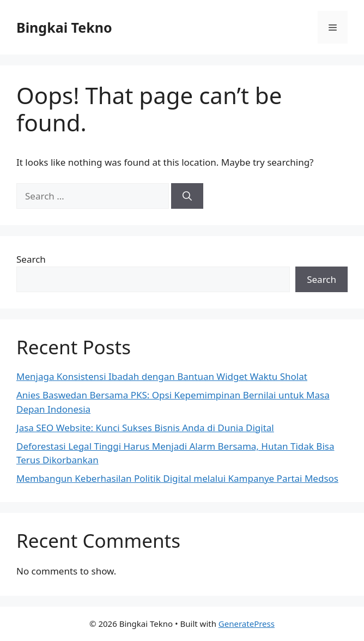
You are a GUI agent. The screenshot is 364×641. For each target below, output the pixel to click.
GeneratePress (247, 624)
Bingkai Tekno (64, 27)
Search (31, 259)
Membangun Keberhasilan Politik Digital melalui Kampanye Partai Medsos (177, 478)
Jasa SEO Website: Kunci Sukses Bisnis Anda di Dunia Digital (145, 428)
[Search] (187, 196)
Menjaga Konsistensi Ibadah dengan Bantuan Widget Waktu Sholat (162, 376)
